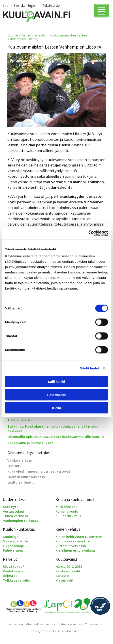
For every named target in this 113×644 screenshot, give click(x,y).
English (32, 5)
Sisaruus (14, 466)
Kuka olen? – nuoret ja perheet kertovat (39, 471)
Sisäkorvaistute (16, 541)
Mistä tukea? (13, 566)
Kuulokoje (11, 537)
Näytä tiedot (90, 368)
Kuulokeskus (13, 571)
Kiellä (56, 408)
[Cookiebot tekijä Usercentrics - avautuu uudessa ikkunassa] (88, 233)
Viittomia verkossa (71, 546)
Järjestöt (40, 35)
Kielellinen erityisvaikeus (76, 550)
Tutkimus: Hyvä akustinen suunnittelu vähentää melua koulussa (53, 428)
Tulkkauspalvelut (17, 580)
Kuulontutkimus (68, 516)
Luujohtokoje (13, 546)
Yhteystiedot (94, 624)
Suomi (7, 5)
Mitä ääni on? (66, 507)
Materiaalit (65, 580)
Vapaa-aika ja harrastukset (30, 443)
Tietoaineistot (20, 420)
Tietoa (26, 35)
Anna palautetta (20, 624)
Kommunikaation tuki (73, 541)
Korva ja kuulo (67, 511)
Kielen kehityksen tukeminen (79, 537)
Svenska (20, 5)
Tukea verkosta (16, 516)
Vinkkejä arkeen (20, 460)
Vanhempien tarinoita (21, 520)
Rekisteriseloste (45, 624)
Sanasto (62, 576)
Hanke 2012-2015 (69, 566)
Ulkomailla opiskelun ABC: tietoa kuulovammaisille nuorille (56, 437)
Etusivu (13, 35)
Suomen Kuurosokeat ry (26, 477)
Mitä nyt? (11, 507)
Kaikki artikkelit (68, 571)
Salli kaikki (56, 382)
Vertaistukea (13, 511)
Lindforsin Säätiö (21, 482)
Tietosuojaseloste (70, 624)
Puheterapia (13, 550)
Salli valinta (56, 395)
